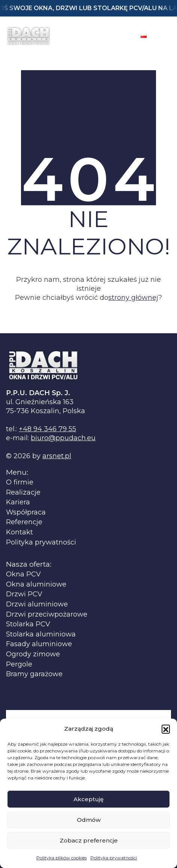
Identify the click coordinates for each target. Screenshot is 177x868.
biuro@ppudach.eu (63, 438)
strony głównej (133, 298)
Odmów (89, 820)
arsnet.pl (57, 456)
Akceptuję (88, 799)
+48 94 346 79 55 (47, 429)
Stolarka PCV (28, 624)
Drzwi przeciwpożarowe (47, 615)
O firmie (20, 482)
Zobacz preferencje (89, 840)
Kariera (18, 502)
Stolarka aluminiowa (41, 634)
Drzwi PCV (24, 594)
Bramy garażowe (34, 674)
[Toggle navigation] (164, 36)
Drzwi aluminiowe (37, 604)
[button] (166, 729)
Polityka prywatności (114, 858)
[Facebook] (104, 36)
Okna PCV (23, 574)
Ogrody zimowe (33, 654)
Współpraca (26, 512)
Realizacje (23, 493)
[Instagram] (123, 36)
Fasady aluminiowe (39, 644)
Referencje (24, 522)
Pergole (19, 664)
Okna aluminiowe (36, 584)
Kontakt (19, 532)
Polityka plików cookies (61, 858)
